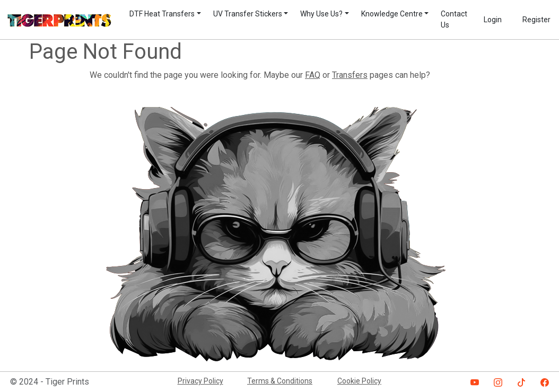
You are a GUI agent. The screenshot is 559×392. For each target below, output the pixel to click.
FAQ (313, 75)
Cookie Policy (359, 381)
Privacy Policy (200, 381)
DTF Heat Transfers (162, 14)
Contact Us (454, 19)
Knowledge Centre (392, 14)
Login (493, 20)
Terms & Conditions (280, 381)
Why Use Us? (321, 14)
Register (536, 20)
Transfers (350, 75)
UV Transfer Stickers (248, 14)
